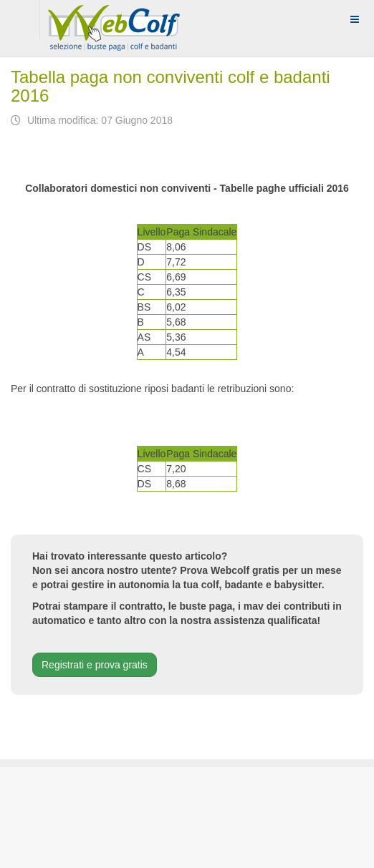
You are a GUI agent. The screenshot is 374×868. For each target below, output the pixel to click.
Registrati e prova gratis (95, 665)
